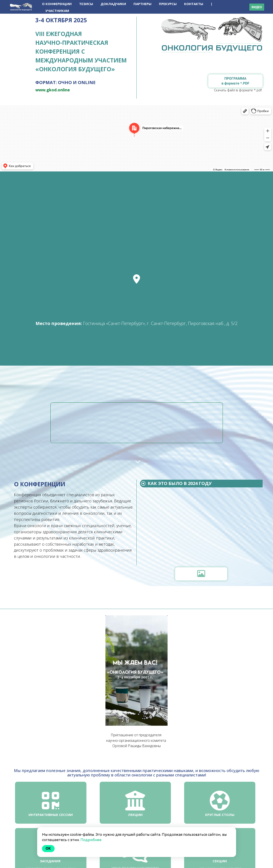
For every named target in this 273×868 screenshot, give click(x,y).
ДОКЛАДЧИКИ (114, 4)
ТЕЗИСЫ (87, 4)
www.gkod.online (53, 90)
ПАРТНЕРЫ (143, 4)
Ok (48, 848)
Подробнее (91, 840)
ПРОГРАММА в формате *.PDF (235, 81)
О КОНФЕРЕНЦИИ (57, 4)
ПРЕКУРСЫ (168, 4)
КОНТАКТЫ (194, 4)
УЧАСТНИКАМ (57, 11)
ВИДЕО (257, 7)
